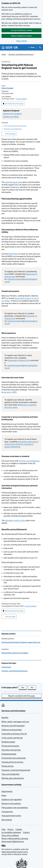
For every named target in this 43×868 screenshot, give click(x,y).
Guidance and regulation (12, 799)
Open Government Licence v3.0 (15, 852)
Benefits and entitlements (13, 129)
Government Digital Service (13, 841)
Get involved (7, 820)
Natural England (7, 88)
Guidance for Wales (11, 117)
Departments (7, 791)
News (4, 795)
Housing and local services (12, 762)
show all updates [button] (30, 606)
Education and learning (11, 750)
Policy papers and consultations (15, 808)
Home (4, 54)
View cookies (21, 41)
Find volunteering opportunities (15, 126)
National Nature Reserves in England (15, 653)
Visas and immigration (10, 774)
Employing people (9, 754)
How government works (11, 816)
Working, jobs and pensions (13, 778)
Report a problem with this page (21, 696)
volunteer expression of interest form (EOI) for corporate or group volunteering (21, 444)
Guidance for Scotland (12, 114)
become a (10, 392)
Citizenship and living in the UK (14, 734)
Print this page (10, 134)
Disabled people (8, 742)
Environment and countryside (14, 758)
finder (13, 254)
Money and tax (8, 766)
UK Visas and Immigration (29, 461)
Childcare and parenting (12, 730)
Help (4, 829)
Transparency (7, 812)
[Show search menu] (40, 47)
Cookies (19, 829)
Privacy (10, 829)
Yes (24, 687)
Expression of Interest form (19, 360)
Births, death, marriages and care (15, 722)
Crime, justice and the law (12, 738)
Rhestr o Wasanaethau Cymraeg (15, 838)
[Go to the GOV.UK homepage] (10, 47)
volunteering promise (14, 182)
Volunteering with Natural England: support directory (21, 642)
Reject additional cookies (22, 36)
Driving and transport (10, 746)
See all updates (21, 99)
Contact (26, 832)
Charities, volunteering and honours (21, 54)
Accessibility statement (11, 832)
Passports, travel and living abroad (16, 770)
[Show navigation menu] (32, 47)
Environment (6, 667)
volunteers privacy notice (15, 520)
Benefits (5, 718)
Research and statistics (11, 804)
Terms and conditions (10, 835)
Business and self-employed (13, 726)
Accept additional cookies (21, 30)
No (33, 687)
